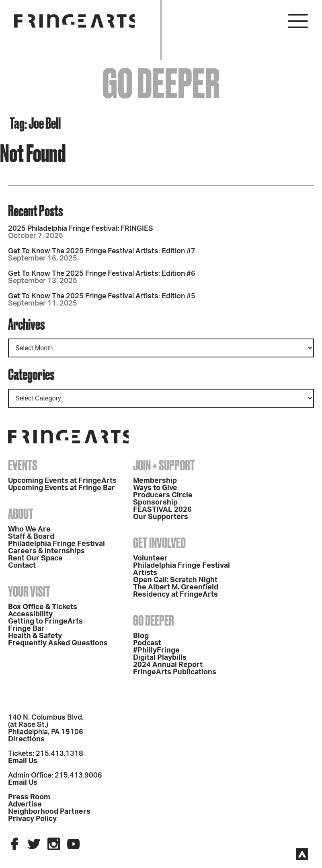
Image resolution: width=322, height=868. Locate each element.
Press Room (29, 797)
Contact (22, 566)
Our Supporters (161, 517)
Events (23, 465)
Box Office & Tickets (43, 607)
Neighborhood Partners (49, 812)
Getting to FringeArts (45, 622)
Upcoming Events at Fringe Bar (62, 488)
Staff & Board (31, 537)
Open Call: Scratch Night (175, 580)
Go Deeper (154, 620)
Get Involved (159, 543)
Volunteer (150, 558)
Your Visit (29, 591)
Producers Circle (163, 495)
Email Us (23, 761)
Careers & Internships (46, 551)
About (21, 514)
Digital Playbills (160, 658)
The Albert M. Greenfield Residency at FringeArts (176, 591)
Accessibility (30, 614)
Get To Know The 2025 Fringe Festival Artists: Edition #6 (102, 274)
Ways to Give (155, 488)
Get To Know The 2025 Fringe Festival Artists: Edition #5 (102, 296)
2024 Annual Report (168, 665)
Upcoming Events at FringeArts (62, 481)
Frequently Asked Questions (58, 643)
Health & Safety (35, 636)
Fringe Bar (26, 629)
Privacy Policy (32, 819)
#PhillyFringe (156, 650)
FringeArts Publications (175, 672)
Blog (141, 636)
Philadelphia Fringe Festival (56, 544)
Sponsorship (155, 503)
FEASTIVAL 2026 (162, 510)
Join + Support (164, 465)
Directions (26, 739)
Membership (155, 481)
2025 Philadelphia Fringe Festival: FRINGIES (81, 229)
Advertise (25, 804)
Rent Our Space (35, 558)
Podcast (147, 643)
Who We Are (29, 529)
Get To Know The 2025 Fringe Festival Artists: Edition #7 (102, 251)
